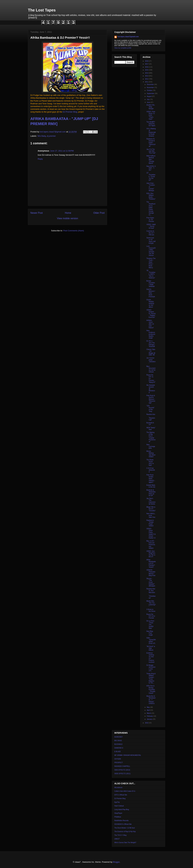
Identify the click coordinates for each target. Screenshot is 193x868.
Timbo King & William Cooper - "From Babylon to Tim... (151, 678)
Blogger (116, 862)
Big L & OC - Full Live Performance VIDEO (151, 545)
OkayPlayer (118, 813)
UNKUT (117, 839)
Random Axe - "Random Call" (151, 417)
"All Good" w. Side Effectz (151, 648)
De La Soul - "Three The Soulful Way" (151, 625)
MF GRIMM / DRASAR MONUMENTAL (128, 755)
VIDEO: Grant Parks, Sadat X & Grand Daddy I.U (151, 533)
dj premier (51, 136)
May (148, 707)
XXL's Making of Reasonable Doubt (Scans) (151, 132)
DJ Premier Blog (70, 112)
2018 (147, 61)
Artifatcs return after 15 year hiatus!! (150, 324)
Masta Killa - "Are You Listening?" (151, 604)
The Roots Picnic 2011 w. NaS (150, 463)
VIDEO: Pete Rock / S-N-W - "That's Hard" (151, 115)
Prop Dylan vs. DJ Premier (150, 220)
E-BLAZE (118, 752)
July (148, 99)
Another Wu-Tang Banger (151, 107)
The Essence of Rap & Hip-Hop (125, 832)
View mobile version (67, 218)
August (149, 96)
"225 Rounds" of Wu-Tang (150, 409)
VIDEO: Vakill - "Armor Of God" (151, 226)
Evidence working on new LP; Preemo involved (150, 658)
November (150, 88)
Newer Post (37, 213)
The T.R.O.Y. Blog (120, 835)
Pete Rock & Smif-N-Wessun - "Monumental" (151, 399)
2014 (147, 73)
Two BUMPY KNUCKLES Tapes (151, 124)
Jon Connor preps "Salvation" (151, 361)
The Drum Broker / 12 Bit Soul (125, 828)
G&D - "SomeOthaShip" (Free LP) (151, 641)
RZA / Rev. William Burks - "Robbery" (151, 196)
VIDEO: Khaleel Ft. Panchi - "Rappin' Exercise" (151, 314)
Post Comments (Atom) (74, 231)
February (150, 716)
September (151, 93)
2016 (147, 67)
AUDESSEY (118, 737)
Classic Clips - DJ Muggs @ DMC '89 (151, 352)
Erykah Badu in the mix (151, 486)
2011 (147, 82)
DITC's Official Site (121, 795)
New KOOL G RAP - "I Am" (151, 168)
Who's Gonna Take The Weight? (125, 843)
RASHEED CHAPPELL (122, 766)
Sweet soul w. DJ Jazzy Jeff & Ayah (151, 241)
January (150, 719)
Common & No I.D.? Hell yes (150, 233)
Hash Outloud (119, 806)
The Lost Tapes (42, 10)
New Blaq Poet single (150, 633)
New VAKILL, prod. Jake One (151, 515)
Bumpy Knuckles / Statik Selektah (151, 284)
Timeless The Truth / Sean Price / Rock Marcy (151, 263)
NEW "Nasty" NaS (151, 429)
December (150, 84)
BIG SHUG (118, 741)
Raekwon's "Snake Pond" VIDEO (150, 523)
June (149, 102)
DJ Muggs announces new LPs (151, 668)
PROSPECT (119, 763)
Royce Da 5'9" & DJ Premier (151, 616)
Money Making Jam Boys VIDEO (151, 454)
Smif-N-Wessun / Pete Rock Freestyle (151, 293)
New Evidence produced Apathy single (151, 334)
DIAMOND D (119, 748)
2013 (147, 76)
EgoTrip (117, 802)
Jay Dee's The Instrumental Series (151, 501)
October (150, 90)
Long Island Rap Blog (122, 810)
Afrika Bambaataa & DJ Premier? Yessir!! (151, 563)
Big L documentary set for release (151, 369)
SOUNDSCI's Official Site (123, 824)
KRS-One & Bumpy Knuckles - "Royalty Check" (151, 690)
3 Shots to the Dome (151, 610)
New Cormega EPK (151, 446)
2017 (147, 64)
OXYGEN (118, 759)
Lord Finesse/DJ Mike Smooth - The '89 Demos (151, 251)
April (148, 710)
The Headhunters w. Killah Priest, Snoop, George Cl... (151, 208)
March (149, 713)
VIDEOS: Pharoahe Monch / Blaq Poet (151, 573)
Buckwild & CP (150, 424)
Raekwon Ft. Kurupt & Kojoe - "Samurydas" (151, 143)
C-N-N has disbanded (151, 470)
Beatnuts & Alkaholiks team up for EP (151, 493)
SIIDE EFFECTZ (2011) (122, 774)
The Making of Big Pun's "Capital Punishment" (151, 437)
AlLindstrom (118, 788)
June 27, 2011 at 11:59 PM (62, 151)
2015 (147, 70)
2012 (147, 79)
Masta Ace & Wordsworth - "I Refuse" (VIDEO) (151, 700)
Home (68, 213)
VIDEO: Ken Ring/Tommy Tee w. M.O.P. (151, 554)
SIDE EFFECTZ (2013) (122, 770)
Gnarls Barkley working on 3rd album (150, 303)
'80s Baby (42, 136)
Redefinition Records (121, 821)
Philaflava (118, 817)
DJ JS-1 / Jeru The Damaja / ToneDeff (151, 344)
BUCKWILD (118, 744)
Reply (40, 159)
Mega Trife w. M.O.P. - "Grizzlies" (151, 509)
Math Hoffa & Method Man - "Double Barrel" (151, 160)
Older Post (99, 213)
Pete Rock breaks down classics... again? (151, 479)
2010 (147, 723)
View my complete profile (123, 48)
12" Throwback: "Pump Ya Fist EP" (151, 176)
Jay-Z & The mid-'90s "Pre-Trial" (151, 151)
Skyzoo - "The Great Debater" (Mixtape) (151, 582)
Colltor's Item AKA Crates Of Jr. (125, 791)
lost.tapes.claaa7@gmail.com (128, 37)
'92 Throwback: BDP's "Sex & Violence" (151, 274)
